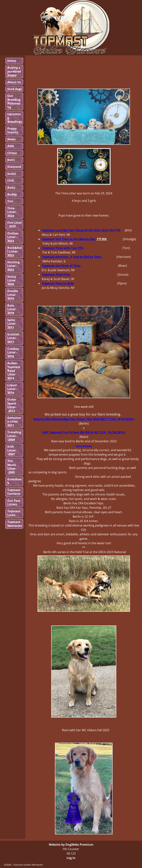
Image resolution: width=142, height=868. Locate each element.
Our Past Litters (14, 502)
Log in (71, 858)
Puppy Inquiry (13, 130)
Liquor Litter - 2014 (12, 389)
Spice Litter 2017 (11, 324)
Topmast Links (14, 513)
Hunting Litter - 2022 (13, 266)
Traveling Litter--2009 (14, 436)
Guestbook (15, 481)
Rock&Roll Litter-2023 (15, 252)
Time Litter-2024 (12, 212)
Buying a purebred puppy (14, 71)
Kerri (11, 160)
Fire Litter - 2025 (15, 224)
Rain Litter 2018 (11, 309)
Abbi (11, 146)
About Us (14, 82)
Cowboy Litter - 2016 (13, 352)
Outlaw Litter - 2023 (13, 237)
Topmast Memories (15, 524)
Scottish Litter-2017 (13, 338)
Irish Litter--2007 (12, 450)
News (11, 139)
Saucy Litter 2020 (12, 280)
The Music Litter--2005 (12, 467)
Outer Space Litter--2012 (12, 405)
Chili (11, 181)
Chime (12, 153)
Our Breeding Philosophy (14, 101)
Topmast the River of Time (61, 266)
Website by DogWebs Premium (71, 845)
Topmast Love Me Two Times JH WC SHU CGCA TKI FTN (81, 230)
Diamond (14, 167)
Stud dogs (15, 89)
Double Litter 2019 (13, 295)
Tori (10, 201)
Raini (11, 188)
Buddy (12, 194)
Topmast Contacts (14, 492)
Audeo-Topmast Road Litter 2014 (14, 371)
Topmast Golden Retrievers (28, 865)
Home (12, 61)
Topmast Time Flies (56, 275)
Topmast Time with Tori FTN (62, 248)
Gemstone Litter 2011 (14, 422)
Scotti (12, 174)
